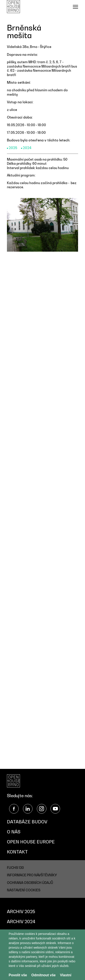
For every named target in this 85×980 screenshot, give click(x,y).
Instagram (42, 809)
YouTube (55, 809)
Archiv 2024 (21, 922)
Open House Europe (31, 842)
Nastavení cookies (24, 890)
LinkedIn (28, 809)
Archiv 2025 (21, 912)
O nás (14, 832)
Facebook (14, 809)
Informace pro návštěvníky (32, 875)
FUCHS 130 (15, 868)
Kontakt (17, 852)
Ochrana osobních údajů (30, 883)
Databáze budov (27, 822)
